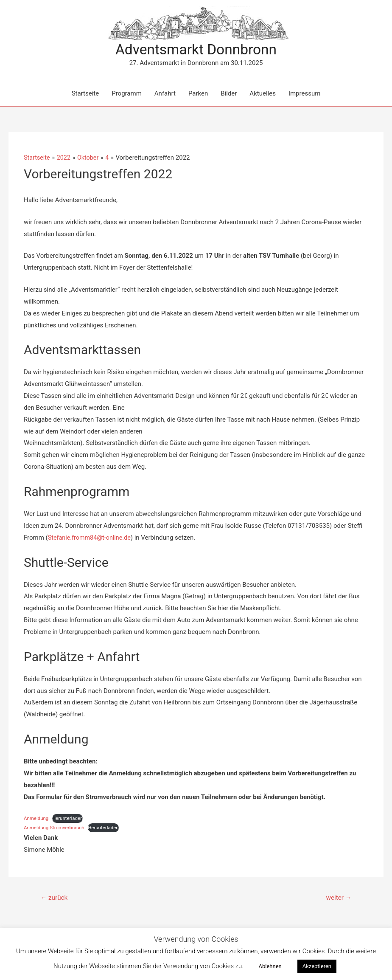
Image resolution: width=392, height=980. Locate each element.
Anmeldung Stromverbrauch (55, 828)
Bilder (229, 94)
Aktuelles (263, 94)
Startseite (85, 94)
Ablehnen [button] (270, 966)
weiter (338, 899)
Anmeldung (37, 819)
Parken (198, 94)
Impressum (304, 94)
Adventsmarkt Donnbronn (196, 50)
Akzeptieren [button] (317, 966)
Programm (127, 94)
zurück (55, 899)
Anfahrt (165, 94)
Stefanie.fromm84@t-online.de (91, 538)
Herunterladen (70, 819)
